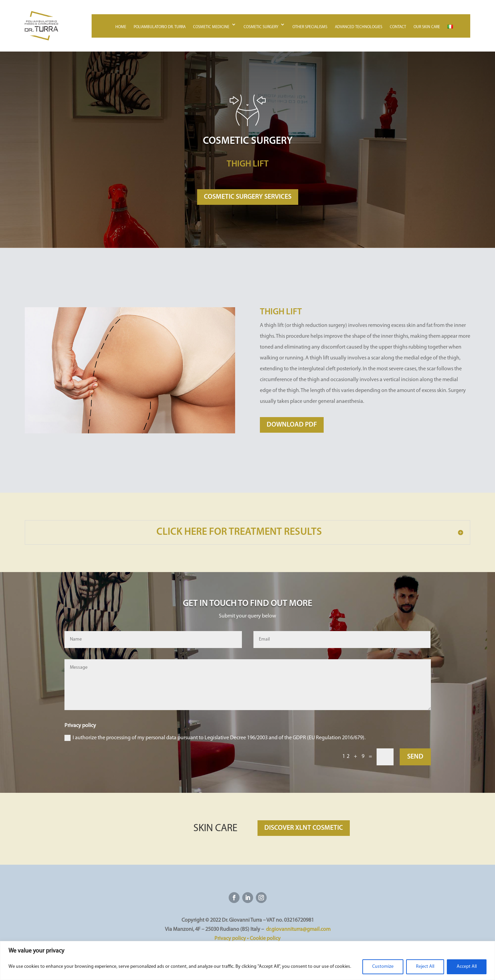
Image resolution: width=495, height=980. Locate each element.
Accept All (467, 967)
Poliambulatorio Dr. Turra (160, 27)
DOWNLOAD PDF (292, 425)
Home (121, 27)
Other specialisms (310, 27)
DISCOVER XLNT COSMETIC (304, 828)
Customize (383, 967)
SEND (415, 757)
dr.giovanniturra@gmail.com (298, 929)
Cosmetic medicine (211, 27)
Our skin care (427, 27)
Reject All (425, 967)
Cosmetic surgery (261, 27)
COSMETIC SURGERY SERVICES (248, 197)
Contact (398, 27)
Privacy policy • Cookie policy (247, 939)
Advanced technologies (359, 27)
